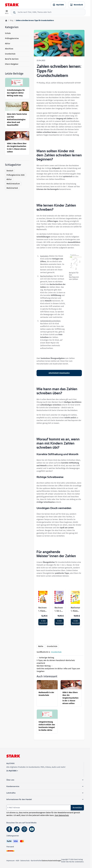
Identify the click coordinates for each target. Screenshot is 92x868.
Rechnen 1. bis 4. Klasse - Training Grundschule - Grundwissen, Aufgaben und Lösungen (59, 609)
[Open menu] (7, 12)
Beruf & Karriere (12, 59)
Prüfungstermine (12, 38)
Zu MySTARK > (12, 771)
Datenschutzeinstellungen (52, 861)
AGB (17, 861)
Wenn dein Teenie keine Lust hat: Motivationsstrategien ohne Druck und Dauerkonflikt (17, 120)
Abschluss (9, 49)
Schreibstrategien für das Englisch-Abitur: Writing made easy (16, 93)
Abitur (8, 44)
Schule (8, 33)
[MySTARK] (58, 5)
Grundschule (10, 54)
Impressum (10, 861)
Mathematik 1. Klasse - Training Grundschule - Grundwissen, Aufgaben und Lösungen (75, 609)
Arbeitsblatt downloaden (59, 373)
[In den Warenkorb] (43, 622)
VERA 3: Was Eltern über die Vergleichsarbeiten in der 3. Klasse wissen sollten (70, 698)
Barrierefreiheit (37, 861)
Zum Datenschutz (62, 815)
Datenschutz (25, 861)
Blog (12, 20)
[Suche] (14, 13)
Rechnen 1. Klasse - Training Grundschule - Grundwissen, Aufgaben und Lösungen (43, 609)
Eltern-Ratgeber (12, 64)
